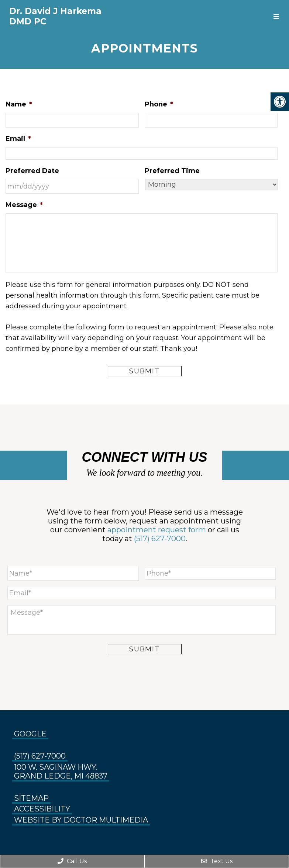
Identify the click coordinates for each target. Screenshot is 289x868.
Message (24, 205)
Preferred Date (32, 171)
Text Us (217, 861)
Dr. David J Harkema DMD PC (55, 16)
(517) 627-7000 (160, 539)
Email (18, 139)
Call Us (72, 861)
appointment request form (157, 530)
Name (19, 104)
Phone (159, 104)
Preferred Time (172, 171)
